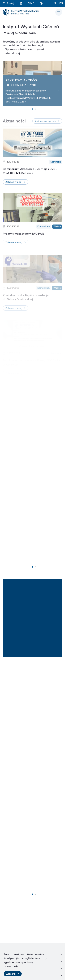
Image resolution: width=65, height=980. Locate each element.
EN (61, 3)
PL (55, 3)
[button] (33, 567)
